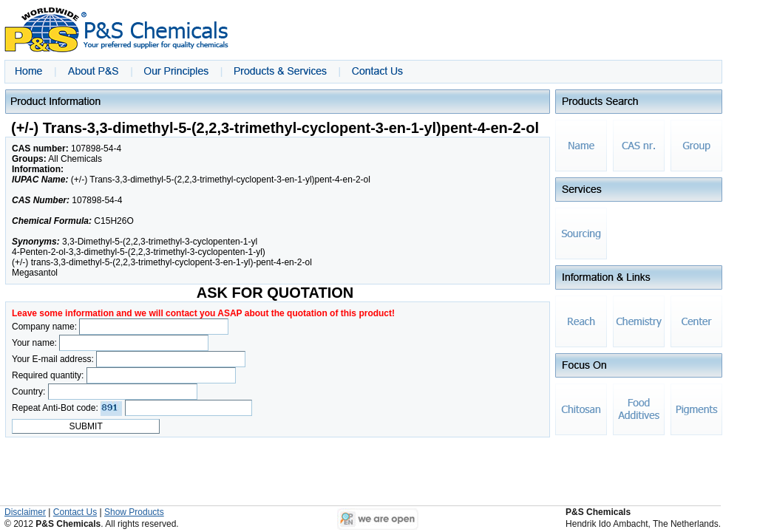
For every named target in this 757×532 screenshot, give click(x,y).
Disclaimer (25, 512)
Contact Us (75, 512)
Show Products (134, 512)
